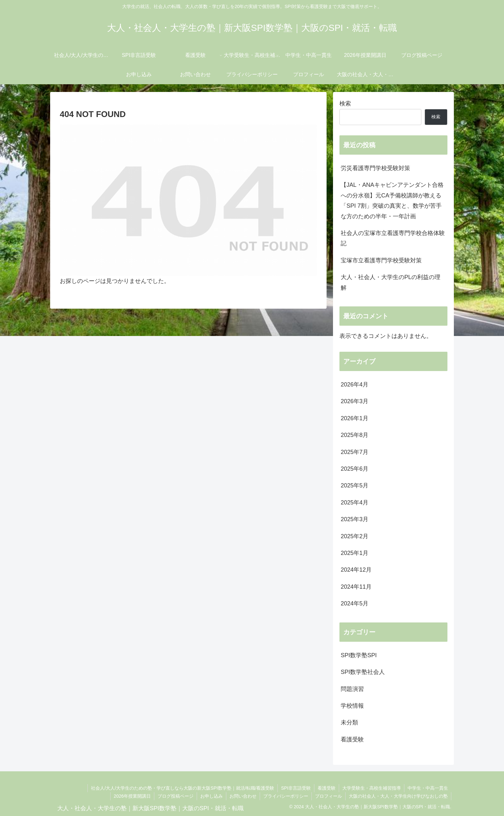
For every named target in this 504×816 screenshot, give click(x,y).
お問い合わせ (243, 796)
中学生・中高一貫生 (428, 788)
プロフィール (328, 796)
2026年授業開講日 (132, 796)
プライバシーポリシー (286, 796)
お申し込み (212, 796)
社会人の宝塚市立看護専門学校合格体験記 (393, 238)
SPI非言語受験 (296, 788)
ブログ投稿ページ (175, 796)
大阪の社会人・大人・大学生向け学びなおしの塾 (398, 796)
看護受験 (327, 788)
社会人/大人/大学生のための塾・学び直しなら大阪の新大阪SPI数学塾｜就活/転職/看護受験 (183, 788)
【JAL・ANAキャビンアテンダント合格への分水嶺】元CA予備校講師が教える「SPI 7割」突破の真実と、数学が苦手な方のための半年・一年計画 (392, 200)
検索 (345, 104)
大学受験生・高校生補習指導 (372, 788)
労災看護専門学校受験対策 (375, 168)
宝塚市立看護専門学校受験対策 (381, 260)
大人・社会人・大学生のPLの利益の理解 (391, 282)
